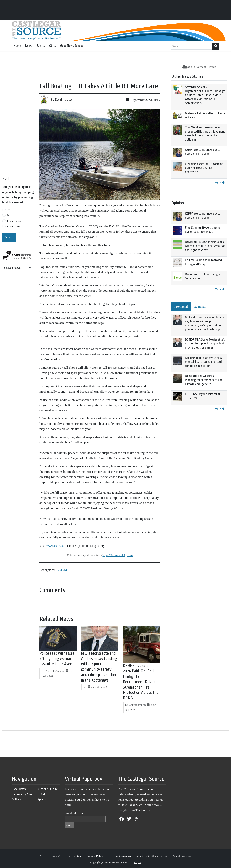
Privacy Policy (95, 856)
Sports (42, 799)
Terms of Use (74, 856)
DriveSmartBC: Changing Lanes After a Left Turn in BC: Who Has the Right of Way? (205, 246)
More (220, 183)
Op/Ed (41, 794)
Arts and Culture (48, 789)
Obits (53, 46)
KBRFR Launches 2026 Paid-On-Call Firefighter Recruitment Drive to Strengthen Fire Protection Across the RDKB (141, 682)
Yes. (9, 210)
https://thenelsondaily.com (118, 555)
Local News (19, 789)
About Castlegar (182, 856)
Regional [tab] (200, 307)
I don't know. (14, 221)
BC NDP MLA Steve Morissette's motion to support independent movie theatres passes (205, 344)
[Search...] (192, 46)
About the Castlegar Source (152, 856)
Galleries (17, 799)
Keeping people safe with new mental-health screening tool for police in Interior (203, 362)
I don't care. (14, 226)
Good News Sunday (72, 46)
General (63, 570)
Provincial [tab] (181, 307)
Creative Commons (120, 856)
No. (9, 215)
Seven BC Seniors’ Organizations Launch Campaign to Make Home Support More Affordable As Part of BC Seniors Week (205, 95)
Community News (23, 794)
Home (17, 46)
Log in (138, 862)
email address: (74, 813)
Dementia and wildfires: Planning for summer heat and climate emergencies (204, 380)
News (29, 46)
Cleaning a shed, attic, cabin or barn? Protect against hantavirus (204, 168)
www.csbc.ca (55, 546)
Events (41, 46)
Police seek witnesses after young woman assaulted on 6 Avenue (58, 659)
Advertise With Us (50, 856)
